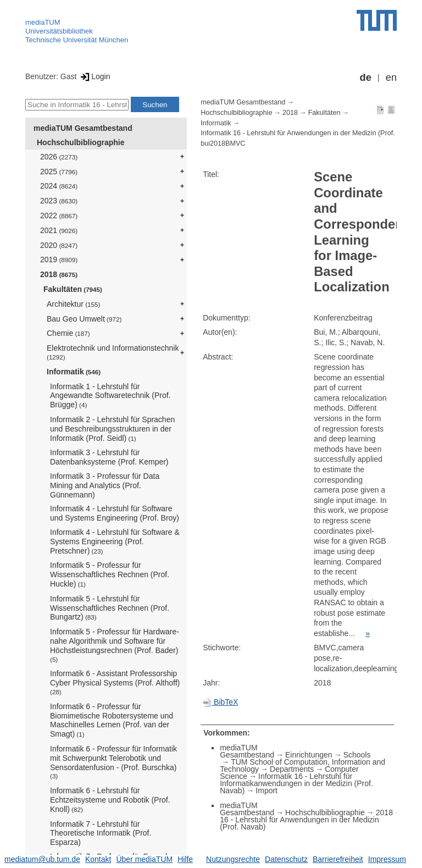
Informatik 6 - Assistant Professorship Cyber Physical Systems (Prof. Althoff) (115, 682)
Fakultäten (73, 289)
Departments (292, 769)
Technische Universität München (77, 40)
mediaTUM (43, 22)
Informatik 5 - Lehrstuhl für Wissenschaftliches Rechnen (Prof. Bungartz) (110, 608)
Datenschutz (286, 859)
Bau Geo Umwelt (84, 319)
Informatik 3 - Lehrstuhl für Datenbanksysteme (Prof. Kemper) (109, 457)
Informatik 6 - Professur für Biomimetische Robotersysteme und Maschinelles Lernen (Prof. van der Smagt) (112, 720)
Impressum (387, 859)
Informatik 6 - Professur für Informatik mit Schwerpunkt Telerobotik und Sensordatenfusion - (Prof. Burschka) (113, 762)
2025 (59, 172)
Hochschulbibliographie (80, 142)
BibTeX (220, 702)
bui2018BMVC (223, 143)
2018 (59, 274)
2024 (59, 186)
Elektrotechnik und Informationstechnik (113, 352)
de (366, 78)
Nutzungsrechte (233, 859)
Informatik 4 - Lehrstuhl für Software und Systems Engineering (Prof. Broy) (115, 513)
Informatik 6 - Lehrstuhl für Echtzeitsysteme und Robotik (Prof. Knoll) (110, 800)
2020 (59, 245)
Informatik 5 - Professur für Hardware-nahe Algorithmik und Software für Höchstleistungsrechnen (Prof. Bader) (115, 645)
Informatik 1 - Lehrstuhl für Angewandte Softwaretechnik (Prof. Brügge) (110, 396)
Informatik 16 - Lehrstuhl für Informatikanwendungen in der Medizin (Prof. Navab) (296, 783)
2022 (59, 215)
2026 (59, 157)
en (391, 78)
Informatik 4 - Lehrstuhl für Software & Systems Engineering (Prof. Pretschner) (115, 541)
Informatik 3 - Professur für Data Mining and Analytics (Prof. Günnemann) (105, 485)
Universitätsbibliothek (59, 31)
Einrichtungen (309, 755)
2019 (59, 259)
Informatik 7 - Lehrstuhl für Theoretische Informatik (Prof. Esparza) (101, 833)
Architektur (73, 304)
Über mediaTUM (144, 859)
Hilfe (185, 859)
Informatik (74, 372)
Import (266, 790)
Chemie (68, 333)
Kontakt (98, 859)
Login (94, 76)
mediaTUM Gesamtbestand (83, 128)
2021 (59, 230)
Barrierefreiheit (338, 859)
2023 (59, 201)
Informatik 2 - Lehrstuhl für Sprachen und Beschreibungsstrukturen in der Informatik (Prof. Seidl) (112, 429)
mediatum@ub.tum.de (42, 859)
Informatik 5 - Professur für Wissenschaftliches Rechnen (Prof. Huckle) (110, 574)
